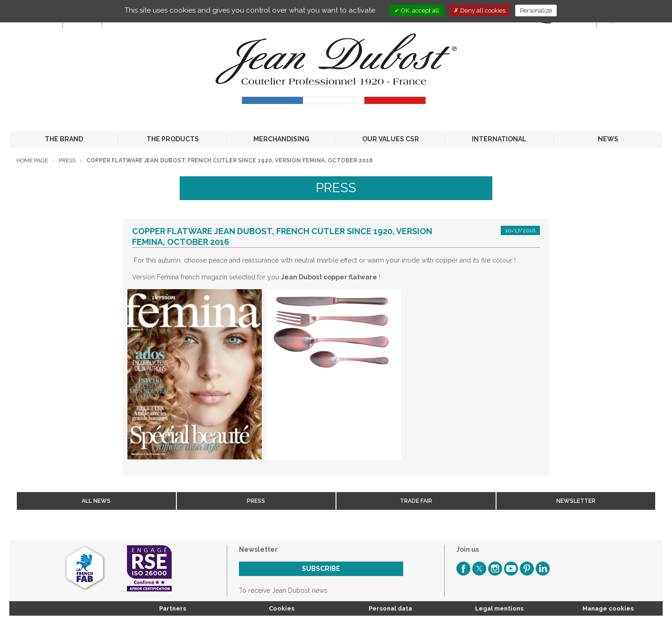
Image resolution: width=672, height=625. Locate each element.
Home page (32, 160)
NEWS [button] (608, 139)
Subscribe (321, 569)
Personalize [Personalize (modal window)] (536, 10)
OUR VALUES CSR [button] (391, 139)
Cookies (282, 608)
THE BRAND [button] (64, 139)
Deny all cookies (479, 10)
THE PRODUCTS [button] (173, 139)
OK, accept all (417, 10)
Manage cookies (608, 608)
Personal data (390, 608)
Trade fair (416, 501)
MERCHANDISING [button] (281, 139)
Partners (173, 608)
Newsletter (576, 501)
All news (96, 501)
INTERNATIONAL (499, 139)
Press (67, 160)
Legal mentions (499, 608)
